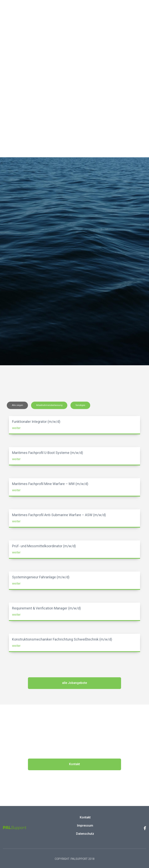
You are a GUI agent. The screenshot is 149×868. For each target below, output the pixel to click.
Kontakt (74, 764)
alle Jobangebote (74, 683)
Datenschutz (85, 834)
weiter (16, 428)
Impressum (85, 826)
